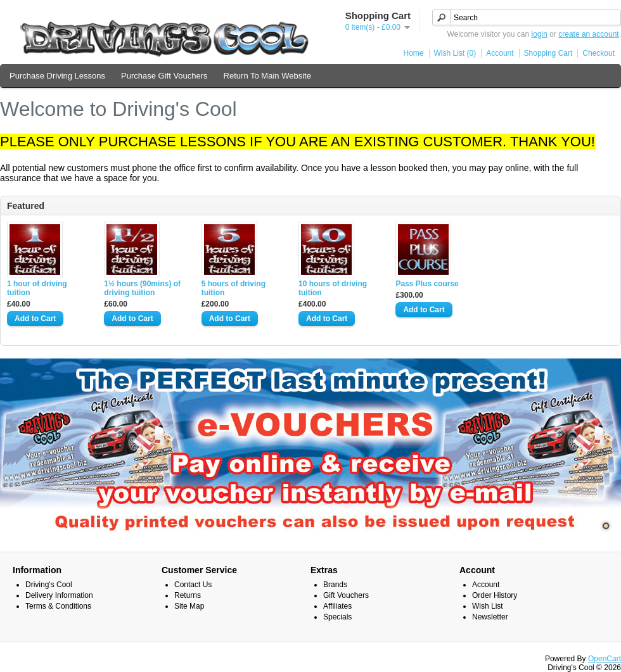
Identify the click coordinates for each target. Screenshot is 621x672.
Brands (335, 585)
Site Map (189, 606)
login (540, 34)
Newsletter (490, 617)
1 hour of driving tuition (37, 288)
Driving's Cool (49, 585)
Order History (495, 595)
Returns (188, 595)
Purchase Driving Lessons (57, 76)
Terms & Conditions (58, 606)
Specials (337, 617)
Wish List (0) (455, 53)
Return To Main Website (267, 76)
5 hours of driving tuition (234, 288)
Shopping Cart (548, 53)
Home (414, 53)
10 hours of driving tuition (333, 288)
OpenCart (605, 659)
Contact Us (193, 585)
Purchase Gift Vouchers (164, 76)
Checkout (599, 53)
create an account (588, 34)
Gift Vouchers (346, 595)
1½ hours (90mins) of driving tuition (142, 288)
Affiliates (337, 606)
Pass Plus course (427, 284)
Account (500, 53)
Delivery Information (59, 595)
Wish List (488, 606)
